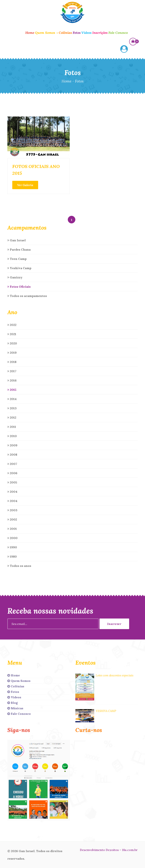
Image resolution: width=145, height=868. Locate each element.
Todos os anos (19, 566)
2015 (12, 390)
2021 (12, 334)
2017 (12, 371)
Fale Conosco (118, 33)
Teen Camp (17, 259)
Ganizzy (15, 277)
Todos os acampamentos (27, 296)
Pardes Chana (19, 249)
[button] (124, 49)
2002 (12, 519)
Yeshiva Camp (19, 268)
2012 (12, 417)
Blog (13, 703)
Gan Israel (17, 240)
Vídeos (86, 33)
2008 (12, 455)
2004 (12, 492)
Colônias (65, 33)
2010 (12, 436)
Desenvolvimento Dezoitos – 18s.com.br (109, 850)
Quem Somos (19, 681)
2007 (12, 464)
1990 (12, 547)
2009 (12, 445)
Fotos (77, 33)
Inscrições (100, 33)
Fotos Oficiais (19, 287)
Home (30, 33)
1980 (12, 556)
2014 (12, 399)
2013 (12, 408)
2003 (12, 510)
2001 (12, 529)
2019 (12, 353)
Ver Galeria (25, 185)
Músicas (15, 708)
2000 (12, 538)
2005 (12, 482)
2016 (12, 380)
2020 (12, 343)
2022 (12, 325)
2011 (12, 427)
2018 (12, 362)
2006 (12, 473)
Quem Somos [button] (46, 33)
